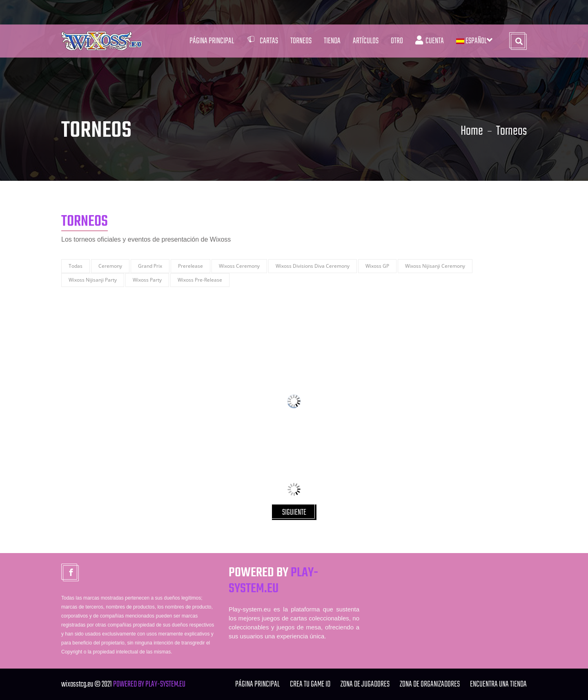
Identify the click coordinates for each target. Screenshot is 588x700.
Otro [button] (397, 41)
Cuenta (430, 41)
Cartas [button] (262, 41)
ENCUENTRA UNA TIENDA (498, 684)
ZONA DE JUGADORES (365, 684)
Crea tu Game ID (310, 684)
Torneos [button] (301, 41)
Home (472, 131)
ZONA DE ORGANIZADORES (430, 684)
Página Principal (212, 41)
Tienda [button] (332, 41)
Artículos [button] (366, 41)
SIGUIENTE (294, 512)
